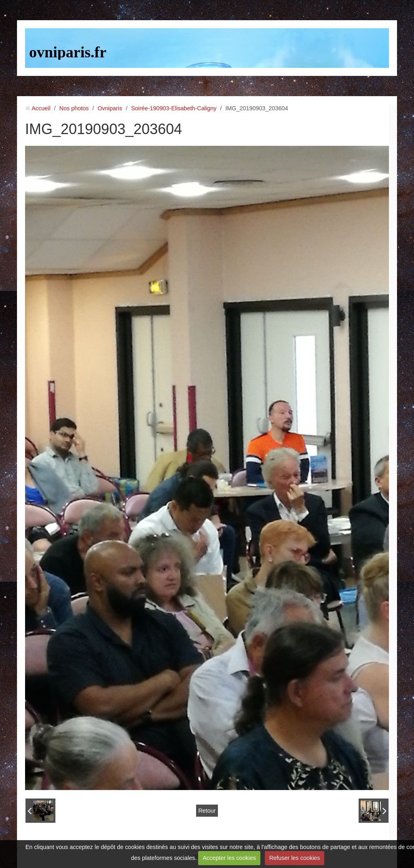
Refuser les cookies (295, 858)
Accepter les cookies (229, 858)
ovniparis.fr (68, 52)
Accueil (41, 108)
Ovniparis (110, 108)
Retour (207, 811)
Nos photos (74, 108)
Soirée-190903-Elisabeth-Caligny (174, 108)
